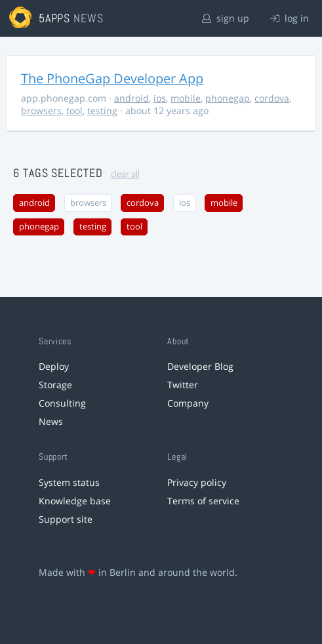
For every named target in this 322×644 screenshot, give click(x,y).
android (131, 98)
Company (188, 403)
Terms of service (203, 501)
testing (102, 111)
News (51, 421)
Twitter (183, 385)
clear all (125, 174)
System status (69, 482)
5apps (55, 18)
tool (74, 111)
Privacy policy (197, 482)
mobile (186, 98)
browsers (41, 111)
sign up (226, 18)
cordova (272, 98)
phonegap (228, 98)
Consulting (62, 403)
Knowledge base (75, 501)
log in (290, 18)
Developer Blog (200, 366)
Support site (66, 519)
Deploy (54, 366)
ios (160, 98)
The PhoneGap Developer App (112, 78)
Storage (55, 385)
